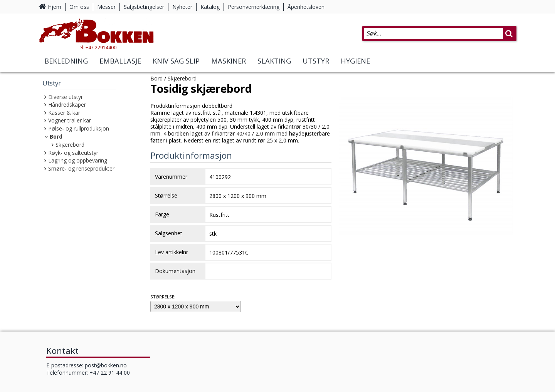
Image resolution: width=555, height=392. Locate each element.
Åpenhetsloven (306, 7)
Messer (106, 7)
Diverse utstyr (66, 97)
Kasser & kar (64, 113)
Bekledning (66, 61)
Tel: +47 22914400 (97, 48)
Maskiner (229, 61)
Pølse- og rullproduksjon (79, 128)
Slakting (274, 61)
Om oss (79, 7)
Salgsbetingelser (144, 7)
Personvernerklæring (254, 7)
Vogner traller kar (70, 120)
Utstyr (316, 61)
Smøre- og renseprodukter (81, 168)
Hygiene (355, 61)
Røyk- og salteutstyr (73, 153)
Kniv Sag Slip (176, 61)
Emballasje (120, 61)
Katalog (210, 7)
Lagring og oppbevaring (78, 160)
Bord (56, 137)
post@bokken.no (106, 365)
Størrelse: (163, 297)
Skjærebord (70, 145)
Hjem (55, 7)
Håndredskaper (67, 105)
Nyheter (182, 7)
